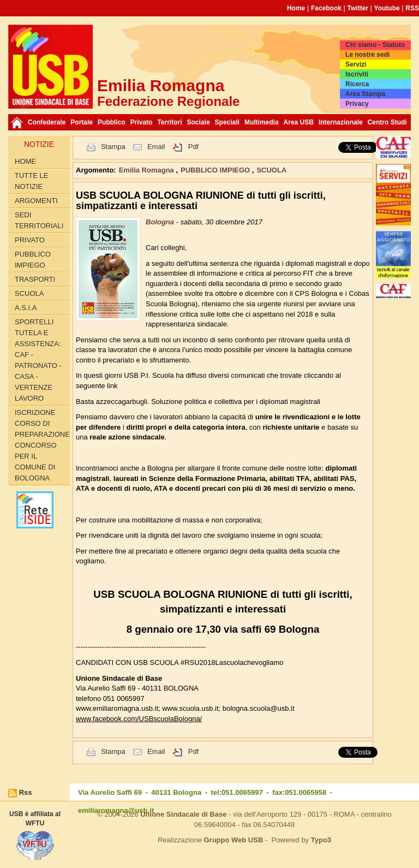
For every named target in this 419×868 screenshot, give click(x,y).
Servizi (356, 64)
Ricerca (357, 84)
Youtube (387, 8)
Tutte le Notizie (31, 181)
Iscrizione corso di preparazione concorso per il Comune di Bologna (42, 445)
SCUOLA (29, 293)
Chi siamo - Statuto (375, 45)
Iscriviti (357, 74)
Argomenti (36, 201)
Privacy (357, 104)
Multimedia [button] (262, 122)
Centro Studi (387, 122)
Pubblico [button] (112, 122)
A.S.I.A (26, 308)
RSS (412, 8)
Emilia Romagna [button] (148, 170)
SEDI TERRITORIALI (39, 220)
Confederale (47, 122)
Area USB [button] (299, 122)
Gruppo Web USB (233, 840)
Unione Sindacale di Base (183, 814)
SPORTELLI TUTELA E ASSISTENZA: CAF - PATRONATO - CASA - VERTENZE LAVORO (38, 360)
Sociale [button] (199, 122)
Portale (82, 122)
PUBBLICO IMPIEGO (33, 260)
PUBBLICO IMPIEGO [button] (216, 170)
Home (296, 8)
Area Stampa (365, 94)
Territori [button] (169, 122)
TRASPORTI (35, 279)
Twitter (358, 8)
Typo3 (321, 840)
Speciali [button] (227, 122)
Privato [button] (142, 122)
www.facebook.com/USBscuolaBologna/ (139, 719)
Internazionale (341, 122)
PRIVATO (30, 240)
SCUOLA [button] (271, 170)
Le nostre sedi (367, 55)
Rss (26, 792)
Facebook (326, 8)
